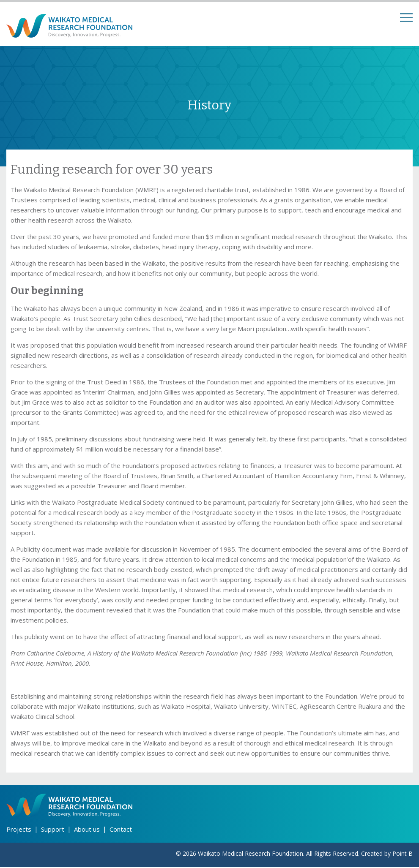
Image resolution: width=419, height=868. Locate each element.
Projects (19, 830)
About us (87, 830)
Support (53, 830)
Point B (403, 854)
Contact (121, 830)
